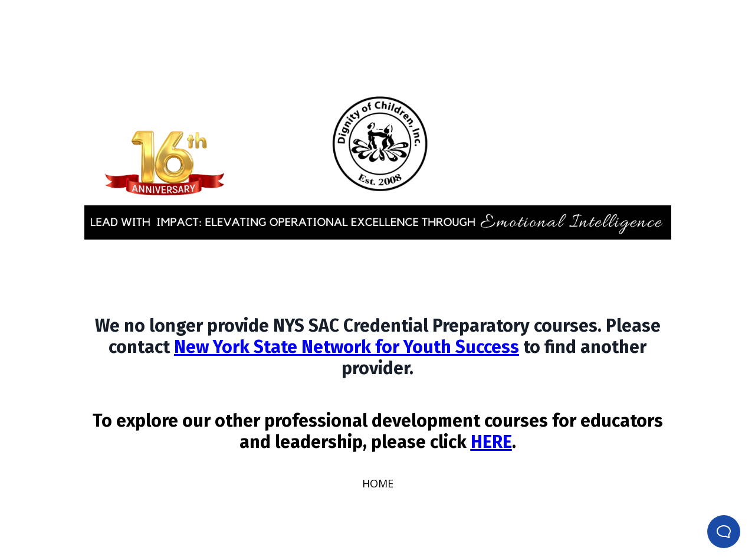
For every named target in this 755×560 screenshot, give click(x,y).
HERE (491, 442)
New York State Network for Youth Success (347, 347)
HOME (378, 483)
